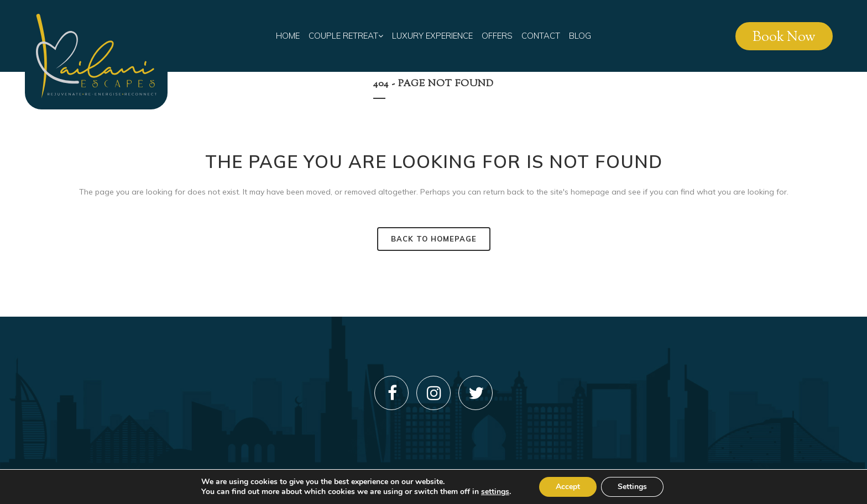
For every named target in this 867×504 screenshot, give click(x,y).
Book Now (784, 38)
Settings (632, 487)
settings (495, 492)
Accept (568, 487)
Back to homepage (434, 239)
